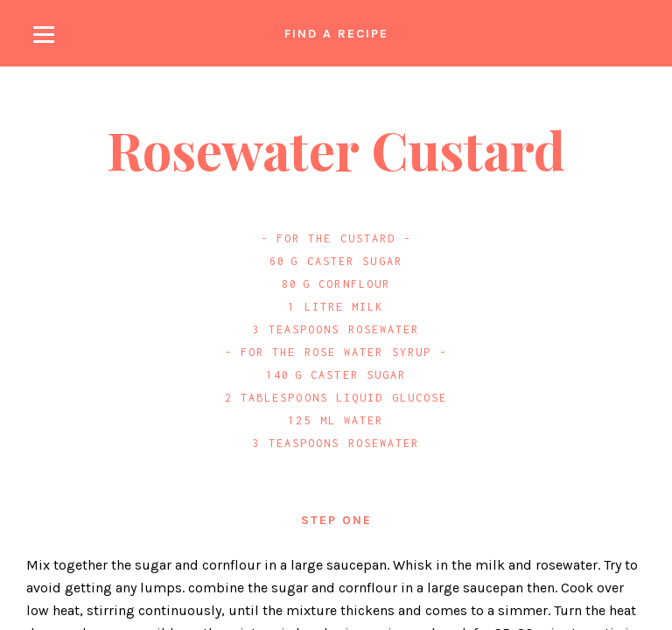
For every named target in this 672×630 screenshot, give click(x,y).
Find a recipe (336, 34)
